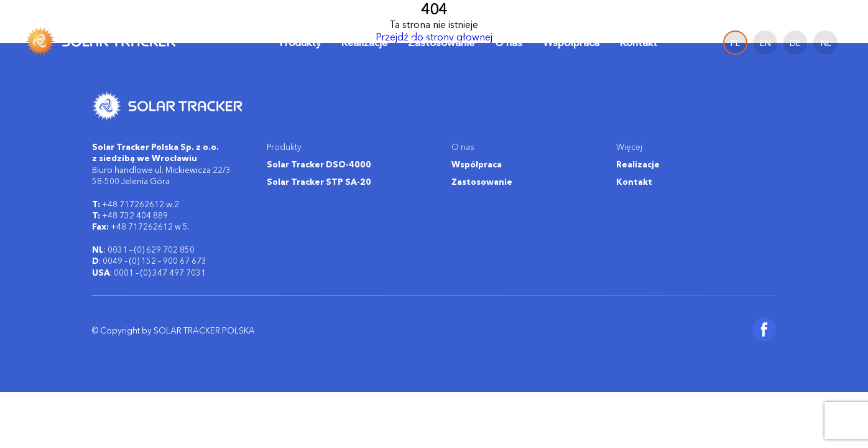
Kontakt (639, 42)
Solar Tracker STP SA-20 (319, 182)
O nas (509, 42)
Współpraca (571, 42)
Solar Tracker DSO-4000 (319, 164)
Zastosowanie (441, 42)
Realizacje (364, 42)
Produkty (300, 43)
